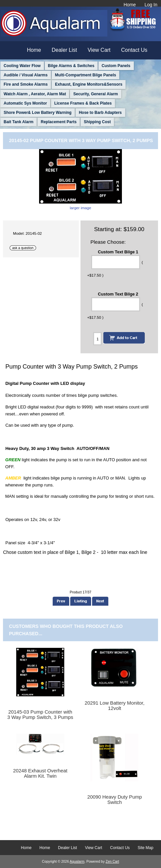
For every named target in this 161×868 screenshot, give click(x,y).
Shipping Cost (97, 122)
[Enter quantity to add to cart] (97, 339)
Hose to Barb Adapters (100, 113)
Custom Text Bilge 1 (118, 252)
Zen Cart (112, 862)
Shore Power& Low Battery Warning (38, 113)
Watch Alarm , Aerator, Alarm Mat (35, 94)
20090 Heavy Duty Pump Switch (114, 800)
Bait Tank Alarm (19, 122)
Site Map (146, 848)
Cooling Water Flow (22, 66)
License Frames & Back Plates (83, 103)
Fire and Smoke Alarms (26, 84)
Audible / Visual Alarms (26, 75)
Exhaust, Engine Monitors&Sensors (89, 84)
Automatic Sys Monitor (25, 103)
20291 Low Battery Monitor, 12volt (115, 706)
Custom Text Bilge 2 (118, 294)
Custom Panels (116, 66)
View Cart (99, 50)
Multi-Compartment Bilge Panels (86, 75)
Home (130, 5)
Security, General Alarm (96, 94)
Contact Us (134, 50)
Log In (151, 5)
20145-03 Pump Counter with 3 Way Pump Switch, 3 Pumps (40, 715)
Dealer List (64, 50)
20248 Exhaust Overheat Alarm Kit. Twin (40, 773)
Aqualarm (77, 862)
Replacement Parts (59, 122)
